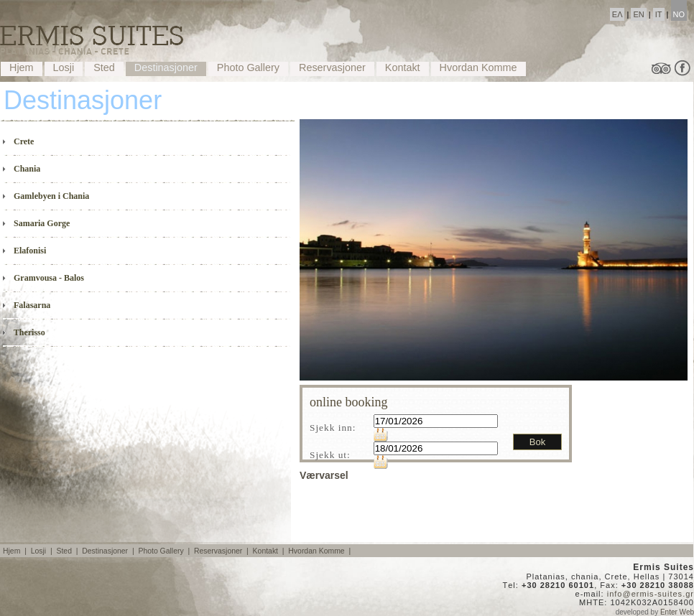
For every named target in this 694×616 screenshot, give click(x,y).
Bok (537, 442)
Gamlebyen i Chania (46, 196)
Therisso (24, 332)
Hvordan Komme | (320, 551)
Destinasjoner (166, 67)
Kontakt (403, 67)
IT (659, 14)
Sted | (68, 551)
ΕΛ (617, 14)
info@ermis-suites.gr (651, 594)
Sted (104, 67)
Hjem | (16, 551)
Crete (18, 141)
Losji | (43, 551)
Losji (64, 67)
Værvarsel (324, 475)
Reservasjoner (332, 67)
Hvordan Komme (478, 67)
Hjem (22, 67)
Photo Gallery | (165, 551)
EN (638, 14)
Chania (22, 168)
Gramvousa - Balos (43, 277)
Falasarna (27, 305)
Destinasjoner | (109, 551)
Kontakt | (270, 551)
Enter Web (677, 612)
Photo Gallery (248, 67)
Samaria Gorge (36, 223)
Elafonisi (24, 250)
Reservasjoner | (222, 551)
